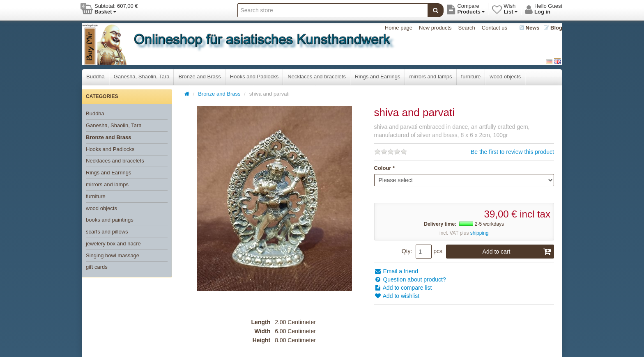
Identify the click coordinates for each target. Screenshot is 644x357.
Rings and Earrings (378, 77)
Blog (553, 28)
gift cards (97, 267)
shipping (480, 233)
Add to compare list (403, 288)
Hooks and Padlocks (254, 77)
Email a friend (396, 271)
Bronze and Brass (199, 77)
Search (467, 28)
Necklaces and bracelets (317, 77)
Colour (383, 168)
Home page (399, 28)
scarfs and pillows (107, 232)
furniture (471, 77)
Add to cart (517, 252)
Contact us (494, 28)
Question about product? (410, 279)
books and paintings (110, 220)
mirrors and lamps (431, 77)
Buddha (95, 77)
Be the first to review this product (512, 152)
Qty (406, 251)
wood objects (505, 77)
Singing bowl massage (113, 255)
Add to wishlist (397, 296)
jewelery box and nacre (113, 244)
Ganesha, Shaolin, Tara (142, 77)
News (530, 28)
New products (435, 28)
